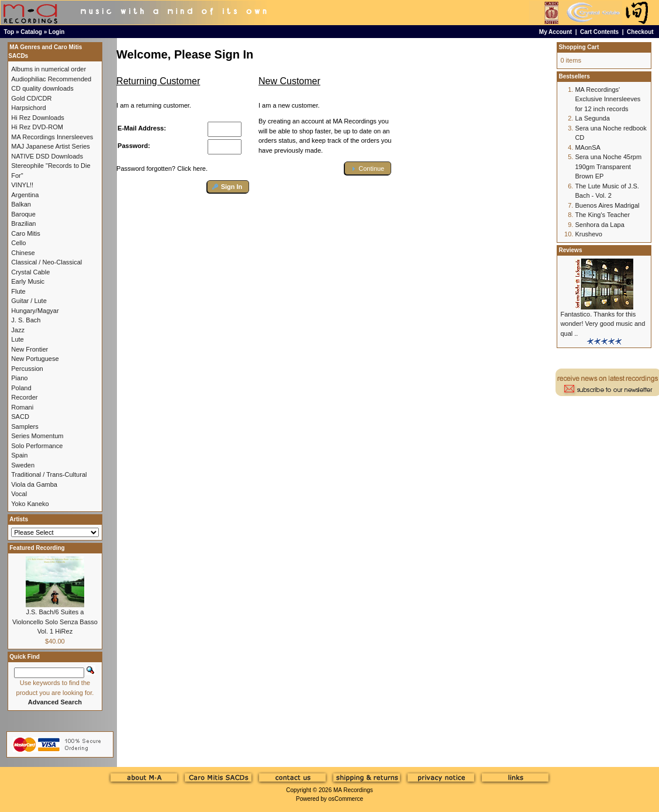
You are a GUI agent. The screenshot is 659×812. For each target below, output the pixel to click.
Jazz (18, 330)
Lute (17, 339)
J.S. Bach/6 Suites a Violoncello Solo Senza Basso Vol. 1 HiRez (55, 622)
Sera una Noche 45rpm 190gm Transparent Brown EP (608, 166)
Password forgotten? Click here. (162, 168)
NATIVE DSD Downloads (47, 156)
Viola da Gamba (34, 484)
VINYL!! (22, 185)
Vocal (19, 494)
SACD (20, 417)
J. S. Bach (26, 320)
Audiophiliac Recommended (51, 79)
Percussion (27, 369)
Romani (22, 407)
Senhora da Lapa (599, 225)
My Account (556, 32)
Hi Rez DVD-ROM (37, 127)
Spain (19, 455)
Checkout (640, 32)
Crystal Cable (30, 272)
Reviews (570, 250)
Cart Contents (599, 32)
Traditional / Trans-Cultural (49, 474)
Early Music (28, 281)
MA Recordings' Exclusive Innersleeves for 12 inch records (608, 99)
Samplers (25, 426)
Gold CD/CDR (31, 98)
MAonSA (587, 147)
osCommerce (346, 799)
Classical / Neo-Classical (46, 262)
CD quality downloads (42, 88)
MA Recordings (353, 790)
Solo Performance (37, 446)
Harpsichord (28, 108)
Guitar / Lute (29, 301)
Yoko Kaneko (30, 504)
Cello (18, 243)
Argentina (25, 195)
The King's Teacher (602, 215)
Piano (19, 378)
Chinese (23, 253)
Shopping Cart (579, 47)
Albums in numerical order (49, 69)
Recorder (24, 397)
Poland (21, 388)
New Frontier (30, 349)
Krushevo (588, 234)
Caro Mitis (26, 233)
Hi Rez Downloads (37, 118)
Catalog (31, 32)
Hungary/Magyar (35, 311)
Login (56, 32)
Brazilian (23, 223)
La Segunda (592, 118)
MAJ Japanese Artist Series (51, 146)
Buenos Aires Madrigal (607, 205)
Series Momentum (37, 436)
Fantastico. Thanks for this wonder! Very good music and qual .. (603, 324)
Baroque (23, 214)
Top (9, 32)
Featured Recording (37, 548)
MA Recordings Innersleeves (52, 137)
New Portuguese (35, 359)
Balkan (21, 204)
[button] (228, 187)
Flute (18, 291)
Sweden (23, 465)
